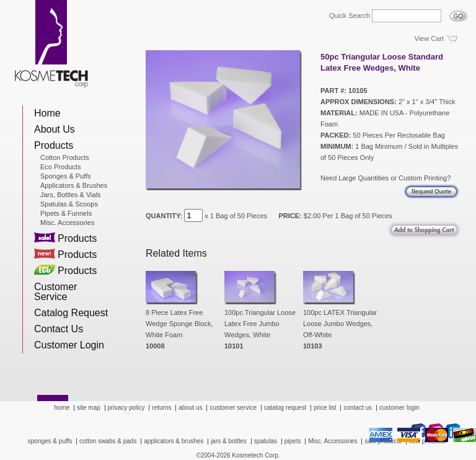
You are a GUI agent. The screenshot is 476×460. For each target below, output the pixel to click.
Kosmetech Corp (51, 44)
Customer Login (69, 345)
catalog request (285, 408)
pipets (293, 441)
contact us (358, 408)
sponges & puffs (50, 441)
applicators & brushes (174, 441)
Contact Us (59, 329)
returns (161, 408)
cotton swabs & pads (108, 441)
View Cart (429, 38)
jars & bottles (229, 441)
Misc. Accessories (67, 223)
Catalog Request (71, 313)
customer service (233, 408)
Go (458, 12)
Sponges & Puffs (66, 176)
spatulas (266, 441)
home (62, 408)
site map (89, 408)
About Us (55, 129)
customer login (399, 408)
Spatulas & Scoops (69, 204)
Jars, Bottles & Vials (71, 195)
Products (54, 145)
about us (190, 408)
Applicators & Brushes (74, 185)
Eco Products (60, 167)
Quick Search (350, 16)
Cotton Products (65, 157)
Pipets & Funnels (66, 213)
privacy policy (126, 408)
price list (325, 408)
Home (47, 113)
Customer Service (55, 292)
